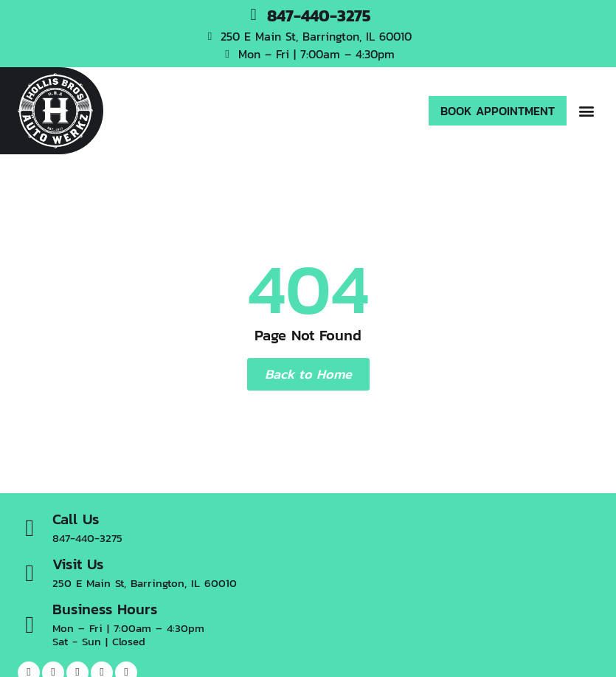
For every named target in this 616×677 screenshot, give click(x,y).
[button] (586, 111)
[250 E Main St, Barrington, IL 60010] (210, 37)
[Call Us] (30, 528)
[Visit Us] (30, 573)
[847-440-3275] (254, 15)
